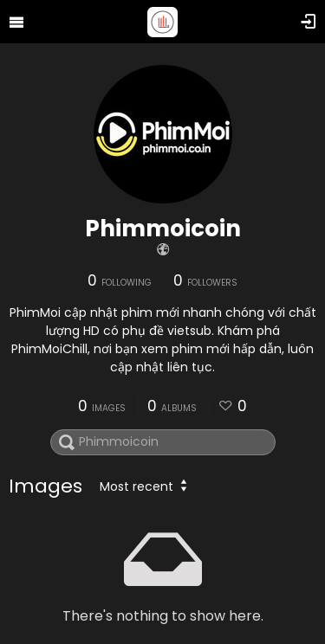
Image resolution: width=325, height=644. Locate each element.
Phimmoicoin (163, 229)
